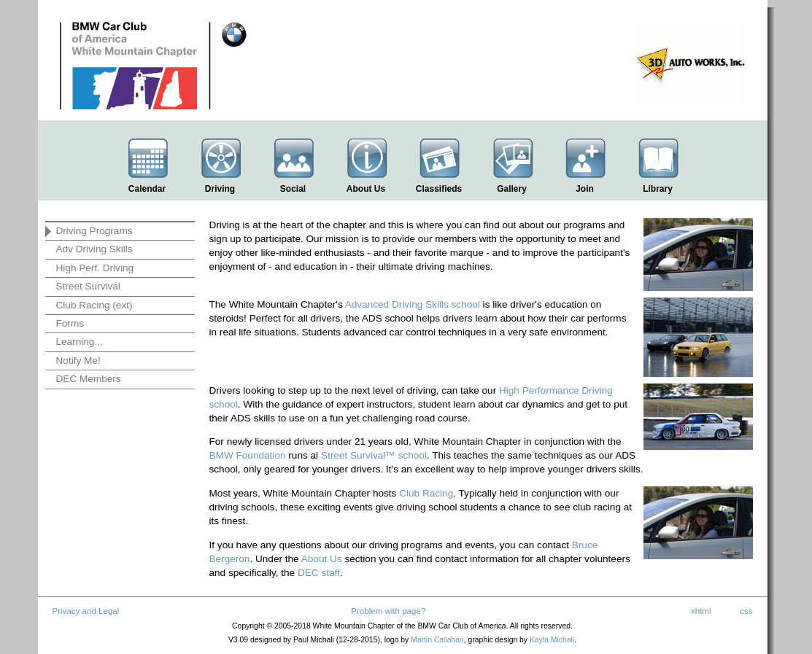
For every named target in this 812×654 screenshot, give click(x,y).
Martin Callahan (437, 640)
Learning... (80, 342)
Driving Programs (94, 231)
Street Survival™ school (374, 455)
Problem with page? (388, 611)
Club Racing (426, 493)
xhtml (701, 611)
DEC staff (319, 573)
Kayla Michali (552, 640)
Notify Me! (78, 361)
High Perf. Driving (95, 268)
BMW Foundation (248, 455)
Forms (70, 323)
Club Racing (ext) (94, 305)
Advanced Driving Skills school (413, 304)
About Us (322, 559)
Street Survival (88, 286)
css (746, 611)
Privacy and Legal (86, 611)
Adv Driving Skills (94, 249)
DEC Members (89, 379)
